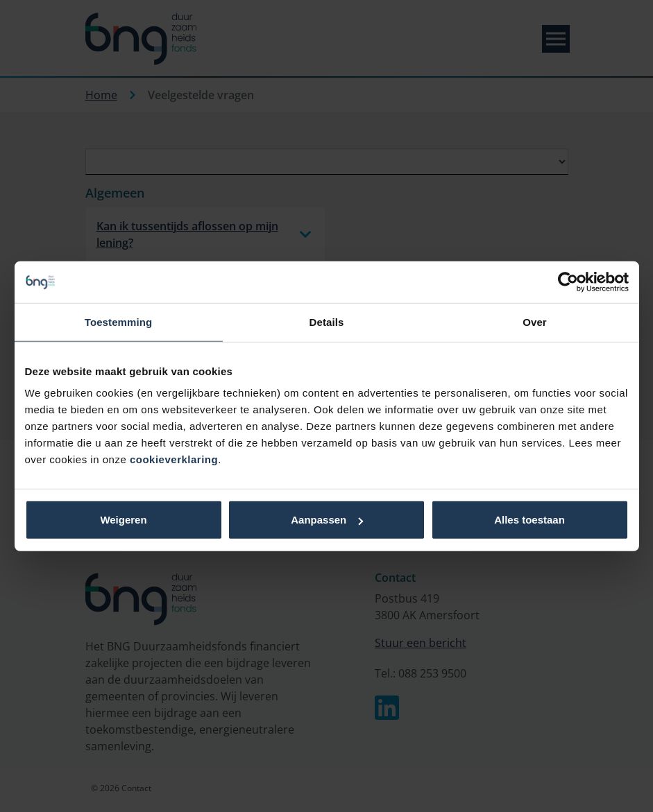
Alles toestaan (529, 520)
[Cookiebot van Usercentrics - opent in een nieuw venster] (568, 282)
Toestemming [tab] (119, 321)
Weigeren (123, 520)
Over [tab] (535, 321)
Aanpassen (327, 520)
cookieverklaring (174, 459)
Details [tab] (327, 321)
